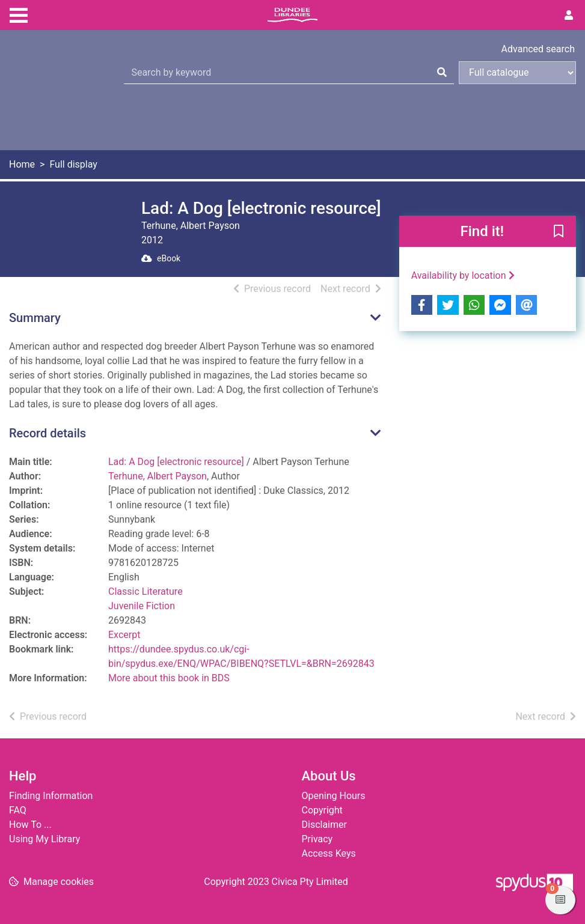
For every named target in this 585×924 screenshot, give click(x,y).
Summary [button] (35, 318)
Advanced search (538, 49)
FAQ (18, 810)
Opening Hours (334, 796)
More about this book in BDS (169, 678)
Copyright (322, 810)
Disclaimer (324, 825)
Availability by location (463, 275)
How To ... (30, 825)
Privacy (317, 839)
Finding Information (51, 796)
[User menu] (569, 16)
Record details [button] (47, 433)
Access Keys (329, 853)
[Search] (442, 73)
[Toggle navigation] (19, 14)
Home (22, 164)
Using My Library (44, 839)
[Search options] (517, 73)
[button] (559, 232)
